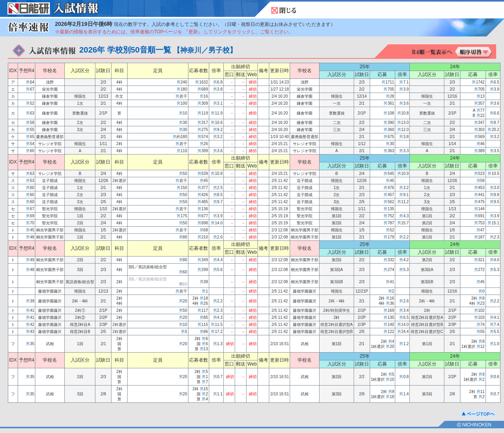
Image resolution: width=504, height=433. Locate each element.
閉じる (284, 10)
